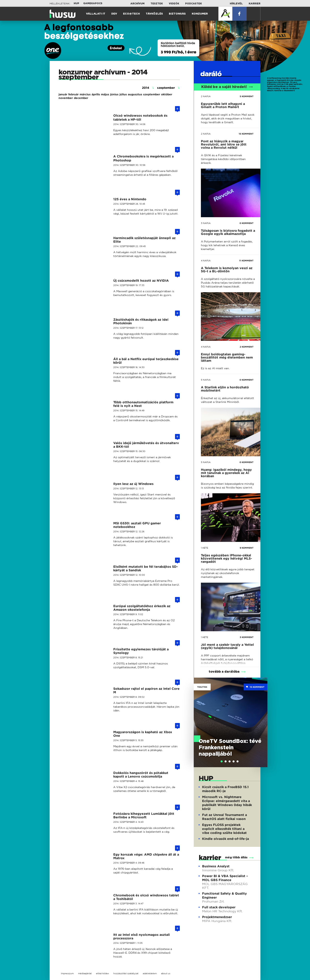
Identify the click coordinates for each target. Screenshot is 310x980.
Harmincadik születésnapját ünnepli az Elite (144, 240)
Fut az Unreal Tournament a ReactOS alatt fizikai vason (224, 817)
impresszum (67, 973)
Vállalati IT (96, 14)
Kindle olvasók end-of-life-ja (225, 839)
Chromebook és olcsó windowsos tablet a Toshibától (146, 897)
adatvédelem (150, 973)
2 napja (206, 96)
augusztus (135, 94)
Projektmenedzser (217, 917)
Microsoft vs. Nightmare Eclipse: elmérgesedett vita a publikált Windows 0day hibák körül (227, 803)
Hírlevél (236, 4)
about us (166, 973)
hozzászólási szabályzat (126, 973)
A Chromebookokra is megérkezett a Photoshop (143, 158)
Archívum (137, 4)
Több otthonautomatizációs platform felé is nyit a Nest (143, 404)
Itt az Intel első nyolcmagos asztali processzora (142, 937)
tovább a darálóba (224, 672)
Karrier (255, 4)
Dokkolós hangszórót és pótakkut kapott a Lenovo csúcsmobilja (141, 775)
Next (262, 717)
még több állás (236, 858)
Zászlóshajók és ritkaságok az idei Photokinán (141, 321)
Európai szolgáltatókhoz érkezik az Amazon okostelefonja (142, 608)
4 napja (206, 261)
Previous (199, 717)
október (167, 94)
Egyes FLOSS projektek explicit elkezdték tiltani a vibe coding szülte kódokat (224, 829)
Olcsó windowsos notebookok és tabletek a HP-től (140, 118)
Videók (174, 4)
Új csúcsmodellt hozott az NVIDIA (141, 281)
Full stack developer (219, 907)
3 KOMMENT (247, 637)
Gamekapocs (93, 3)
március (85, 94)
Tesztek (157, 4)
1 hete (204, 548)
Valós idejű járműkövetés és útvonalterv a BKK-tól (146, 445)
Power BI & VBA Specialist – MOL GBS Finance (225, 878)
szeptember (152, 94)
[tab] (222, 761)
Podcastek (194, 4)
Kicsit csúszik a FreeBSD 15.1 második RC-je (225, 789)
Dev (114, 14)
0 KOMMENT (246, 223)
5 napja (206, 380)
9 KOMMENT (247, 548)
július (123, 94)
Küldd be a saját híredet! (227, 87)
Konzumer (200, 14)
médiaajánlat (85, 973)
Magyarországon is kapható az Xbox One (143, 734)
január (63, 94)
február (73, 94)
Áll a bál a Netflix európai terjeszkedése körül (146, 361)
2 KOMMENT (247, 347)
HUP (76, 3)
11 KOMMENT (246, 261)
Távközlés (154, 14)
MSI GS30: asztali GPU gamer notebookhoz (137, 525)
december (81, 98)
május (105, 94)
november (66, 98)
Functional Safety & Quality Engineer (224, 895)
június (114, 94)
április (96, 94)
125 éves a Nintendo (130, 199)
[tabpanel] (231, 722)
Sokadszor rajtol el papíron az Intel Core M (146, 690)
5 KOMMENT (247, 96)
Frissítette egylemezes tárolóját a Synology (141, 651)
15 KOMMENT (246, 134)
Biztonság (177, 14)
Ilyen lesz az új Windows (133, 484)
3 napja (206, 223)
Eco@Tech (131, 14)
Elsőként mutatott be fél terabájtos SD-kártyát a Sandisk (146, 568)
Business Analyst (216, 866)
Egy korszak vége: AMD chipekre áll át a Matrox (146, 856)
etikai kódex (102, 973)
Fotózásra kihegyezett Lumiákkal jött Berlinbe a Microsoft (144, 815)
